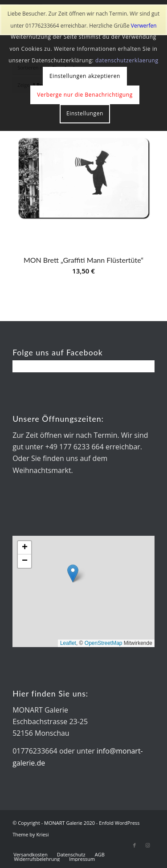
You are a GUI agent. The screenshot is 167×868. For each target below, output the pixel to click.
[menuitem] (31, 855)
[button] (73, 573)
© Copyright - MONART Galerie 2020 (54, 823)
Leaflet (68, 643)
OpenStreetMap (104, 643)
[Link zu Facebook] (134, 845)
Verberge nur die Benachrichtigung (85, 95)
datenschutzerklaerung (127, 60)
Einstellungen (85, 113)
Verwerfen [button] (144, 26)
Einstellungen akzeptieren (85, 76)
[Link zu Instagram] (148, 845)
